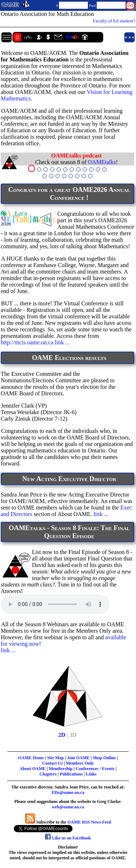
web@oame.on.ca (68, 807)
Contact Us (52, 763)
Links (91, 774)
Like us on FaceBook (68, 838)
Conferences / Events (95, 769)
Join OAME (78, 758)
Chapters (48, 774)
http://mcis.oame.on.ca (27, 342)
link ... (62, 342)
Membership (61, 769)
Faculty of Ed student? (114, 21)
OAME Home (31, 758)
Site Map (55, 758)
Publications (71, 774)
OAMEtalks (102, 162)
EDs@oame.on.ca (68, 792)
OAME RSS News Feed (89, 822)
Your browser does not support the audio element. (55, 604)
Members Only (80, 763)
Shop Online (104, 758)
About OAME (33, 769)
